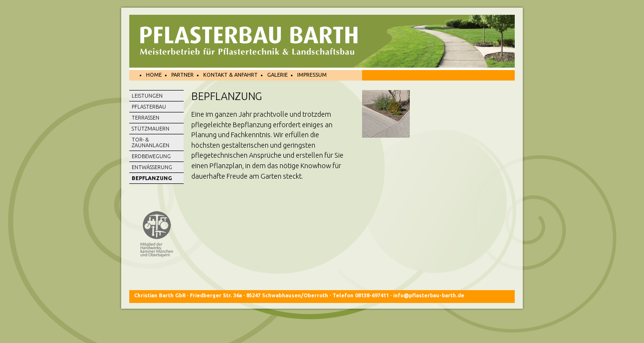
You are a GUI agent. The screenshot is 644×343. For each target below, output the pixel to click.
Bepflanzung (152, 178)
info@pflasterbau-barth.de (428, 295)
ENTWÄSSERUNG (152, 167)
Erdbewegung (151, 156)
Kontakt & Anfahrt (230, 75)
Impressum (312, 75)
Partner (182, 75)
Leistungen (147, 96)
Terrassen (145, 118)
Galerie (277, 75)
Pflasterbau (149, 107)
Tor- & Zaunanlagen (151, 142)
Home (154, 75)
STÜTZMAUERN (151, 129)
